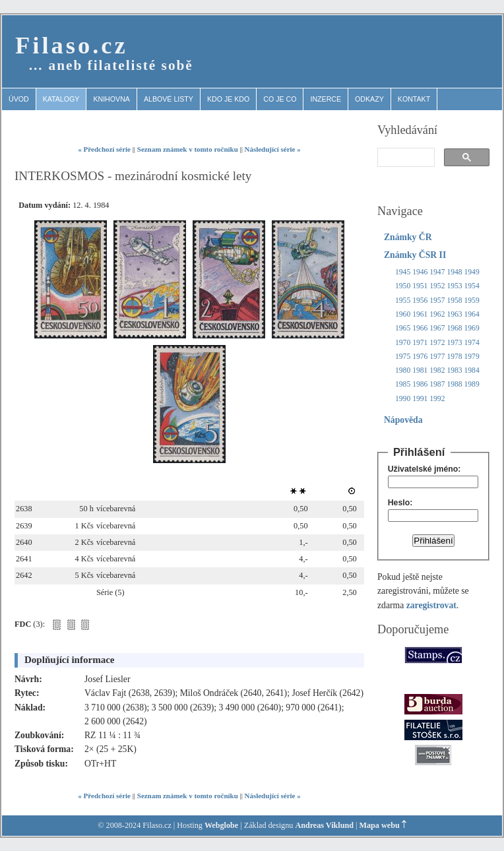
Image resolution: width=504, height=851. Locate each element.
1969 (472, 328)
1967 (437, 328)
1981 (420, 370)
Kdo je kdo (228, 99)
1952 (437, 286)
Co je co (280, 99)
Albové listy (169, 99)
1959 (472, 300)
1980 (403, 370)
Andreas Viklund (324, 825)
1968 (454, 328)
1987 (437, 384)
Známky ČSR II (415, 255)
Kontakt (414, 99)
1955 (403, 300)
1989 (472, 384)
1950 (403, 286)
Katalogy (61, 99)
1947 (437, 272)
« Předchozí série (104, 149)
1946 (420, 272)
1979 (472, 357)
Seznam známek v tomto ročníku (188, 149)
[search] (405, 158)
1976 (420, 357)
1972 (437, 343)
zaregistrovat (431, 605)
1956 (420, 300)
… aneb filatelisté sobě (111, 65)
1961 (420, 314)
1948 (454, 272)
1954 (472, 286)
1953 (454, 286)
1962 (437, 314)
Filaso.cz (72, 45)
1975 (403, 357)
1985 (403, 384)
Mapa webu (380, 825)
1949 (472, 272)
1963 (454, 314)
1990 (403, 399)
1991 (420, 399)
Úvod (19, 99)
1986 (420, 384)
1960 (403, 314)
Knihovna (111, 99)
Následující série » (273, 149)
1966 (420, 328)
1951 (420, 286)
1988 (454, 384)
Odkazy (369, 99)
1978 (454, 357)
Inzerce (326, 99)
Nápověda (403, 420)
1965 (403, 328)
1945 (403, 272)
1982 (437, 370)
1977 (437, 357)
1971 (420, 343)
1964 (472, 314)
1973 (454, 343)
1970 (403, 343)
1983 (454, 370)
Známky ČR (408, 237)
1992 (437, 399)
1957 (437, 300)
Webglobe (221, 825)
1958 (454, 300)
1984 (472, 370)
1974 (472, 343)
